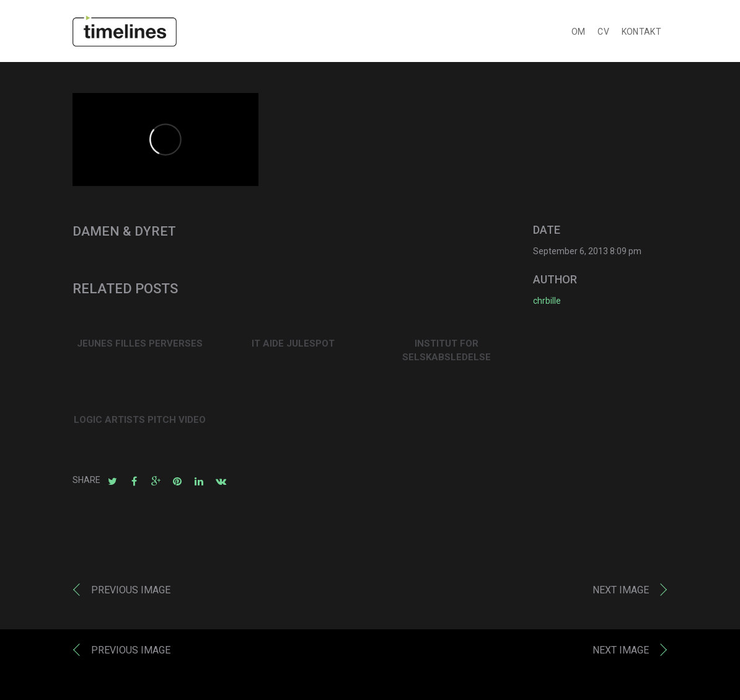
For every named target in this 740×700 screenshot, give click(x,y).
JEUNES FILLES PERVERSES (140, 346)
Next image (621, 592)
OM (579, 34)
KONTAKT (641, 34)
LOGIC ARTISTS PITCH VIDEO (140, 422)
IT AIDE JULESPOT (293, 346)
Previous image (131, 592)
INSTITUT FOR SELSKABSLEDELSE (447, 353)
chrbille (547, 303)
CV (603, 34)
